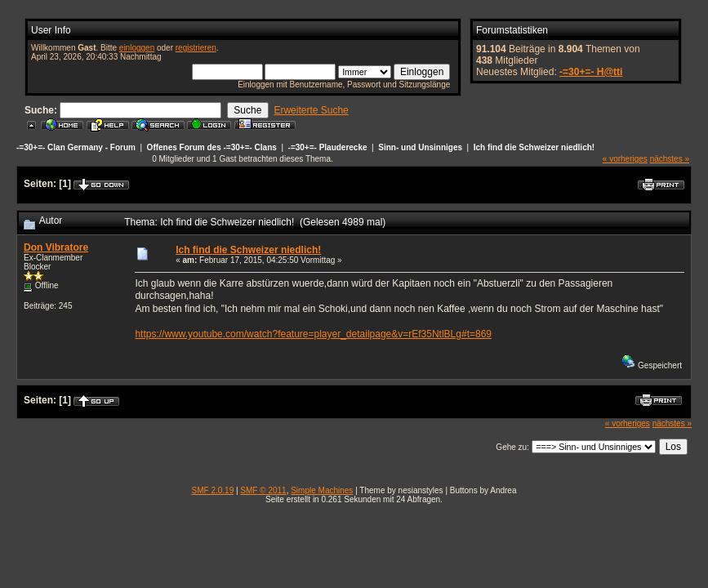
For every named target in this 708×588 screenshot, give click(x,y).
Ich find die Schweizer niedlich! (534, 147)
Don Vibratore (56, 247)
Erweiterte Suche (311, 110)
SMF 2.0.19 (213, 490)
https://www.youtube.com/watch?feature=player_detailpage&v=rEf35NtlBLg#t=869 (313, 334)
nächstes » (670, 159)
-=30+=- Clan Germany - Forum (76, 147)
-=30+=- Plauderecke (328, 147)
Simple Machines (322, 490)
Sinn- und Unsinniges (420, 147)
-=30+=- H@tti (591, 72)
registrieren (196, 48)
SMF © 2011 (263, 490)
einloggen (137, 48)
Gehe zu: (512, 447)
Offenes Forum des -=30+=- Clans (212, 147)
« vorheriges (625, 159)
